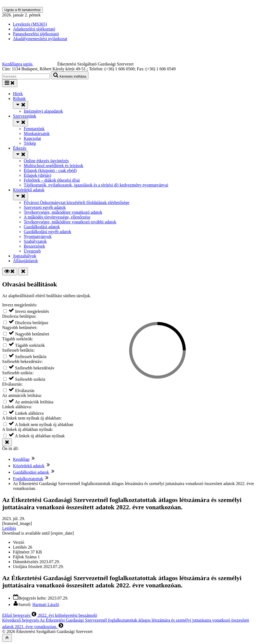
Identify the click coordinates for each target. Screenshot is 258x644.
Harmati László (46, 605)
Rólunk (19, 98)
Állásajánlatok (25, 261)
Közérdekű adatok (29, 190)
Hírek (18, 94)
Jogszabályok (25, 256)
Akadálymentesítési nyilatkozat (40, 39)
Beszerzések (34, 246)
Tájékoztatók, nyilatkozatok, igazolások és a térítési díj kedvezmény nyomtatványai (96, 185)
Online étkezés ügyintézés (46, 161)
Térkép (30, 143)
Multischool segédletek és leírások (54, 166)
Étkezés (20, 148)
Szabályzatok (35, 241)
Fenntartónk (34, 129)
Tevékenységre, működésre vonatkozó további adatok (70, 222)
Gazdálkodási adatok (42, 227)
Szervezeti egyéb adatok (45, 207)
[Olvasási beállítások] (10, 271)
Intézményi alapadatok (43, 111)
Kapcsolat (32, 138)
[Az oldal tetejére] (7, 638)
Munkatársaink (37, 134)
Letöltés (9, 528)
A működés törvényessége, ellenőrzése (57, 217)
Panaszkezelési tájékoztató (36, 34)
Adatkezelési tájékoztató (34, 29)
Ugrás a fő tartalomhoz (23, 10)
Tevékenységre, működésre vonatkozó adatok (63, 212)
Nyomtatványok (38, 236)
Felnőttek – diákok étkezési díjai (52, 180)
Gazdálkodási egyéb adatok (47, 232)
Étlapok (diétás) (37, 175)
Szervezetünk (25, 116)
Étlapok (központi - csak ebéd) (50, 170)
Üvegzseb (32, 251)
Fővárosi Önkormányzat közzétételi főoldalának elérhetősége (77, 202)
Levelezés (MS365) (30, 24)
